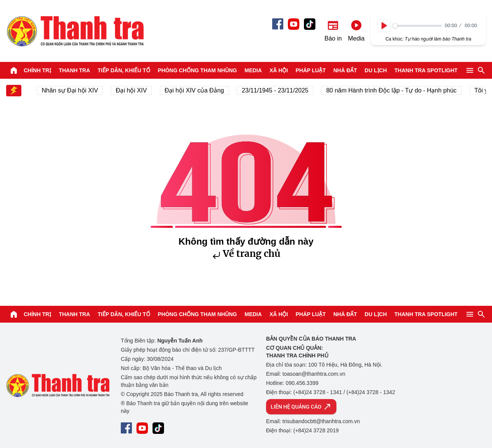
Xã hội (279, 70)
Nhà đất (345, 70)
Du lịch (376, 70)
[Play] (384, 26)
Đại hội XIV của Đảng (197, 90)
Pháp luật (311, 70)
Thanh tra (75, 70)
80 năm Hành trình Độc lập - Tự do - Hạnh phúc (394, 90)
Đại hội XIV (134, 90)
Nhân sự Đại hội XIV (72, 90)
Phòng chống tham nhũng (197, 70)
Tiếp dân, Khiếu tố (124, 70)
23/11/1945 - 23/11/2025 (277, 90)
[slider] (417, 26)
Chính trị (37, 70)
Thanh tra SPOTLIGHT (426, 70)
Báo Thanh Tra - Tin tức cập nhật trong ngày (75, 31)
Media (253, 70)
